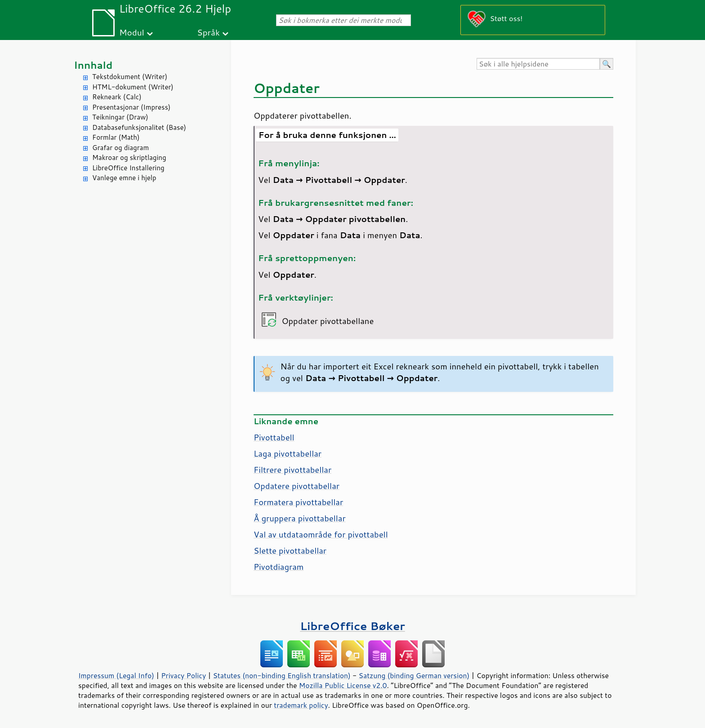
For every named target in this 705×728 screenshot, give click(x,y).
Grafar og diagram (120, 148)
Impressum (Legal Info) (116, 675)
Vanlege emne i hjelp (124, 178)
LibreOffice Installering (128, 168)
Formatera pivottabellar (298, 502)
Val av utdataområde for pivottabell (321, 534)
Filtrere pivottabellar (292, 470)
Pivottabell (274, 437)
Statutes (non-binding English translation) (281, 675)
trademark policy (301, 705)
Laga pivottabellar (288, 453)
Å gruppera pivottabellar (300, 518)
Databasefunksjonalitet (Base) (139, 127)
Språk (208, 32)
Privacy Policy (183, 675)
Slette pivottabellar (290, 550)
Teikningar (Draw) (120, 117)
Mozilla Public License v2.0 (343, 685)
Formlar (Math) (116, 137)
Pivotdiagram (279, 567)
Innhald (93, 65)
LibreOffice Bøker (352, 626)
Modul (132, 32)
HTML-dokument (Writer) (133, 87)
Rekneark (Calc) (117, 97)
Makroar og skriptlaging (129, 158)
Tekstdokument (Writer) (130, 77)
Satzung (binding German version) (414, 675)
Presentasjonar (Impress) (131, 107)
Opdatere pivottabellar (297, 486)
